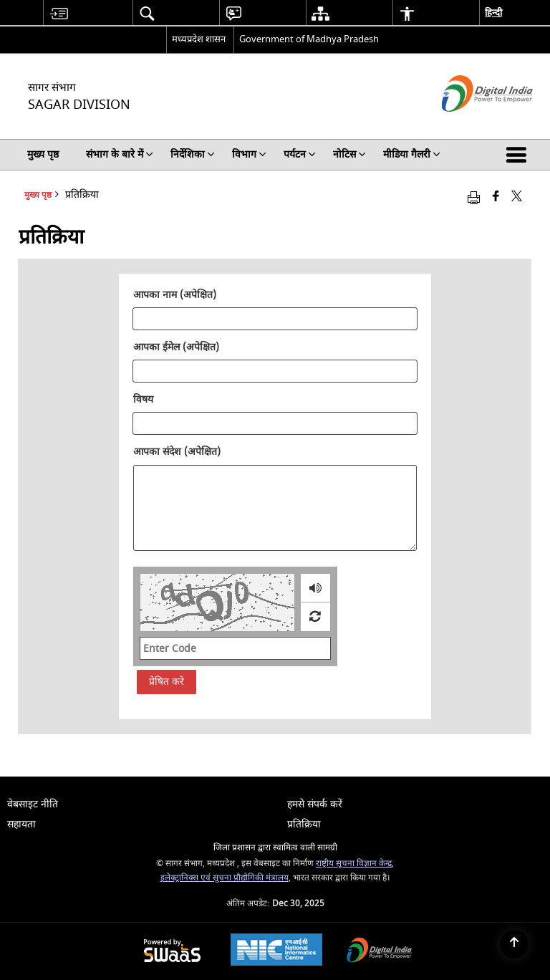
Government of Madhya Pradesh (309, 39)
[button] (519, 155)
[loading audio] (315, 588)
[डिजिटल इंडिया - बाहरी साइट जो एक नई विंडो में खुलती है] (469, 124)
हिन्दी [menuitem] (493, 13)
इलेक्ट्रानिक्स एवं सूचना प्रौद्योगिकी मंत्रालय (225, 878)
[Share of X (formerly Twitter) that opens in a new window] (517, 197)
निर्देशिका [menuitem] (193, 154)
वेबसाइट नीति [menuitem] (33, 804)
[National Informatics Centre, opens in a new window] (276, 951)
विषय (143, 400)
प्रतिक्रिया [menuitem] (304, 824)
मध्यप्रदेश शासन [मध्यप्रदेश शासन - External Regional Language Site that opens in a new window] (199, 39)
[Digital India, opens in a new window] (380, 952)
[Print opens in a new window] (474, 197)
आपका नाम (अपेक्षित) (175, 295)
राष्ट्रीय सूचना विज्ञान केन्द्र (354, 864)
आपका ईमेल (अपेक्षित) (176, 347)
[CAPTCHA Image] (217, 602)
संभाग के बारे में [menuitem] (120, 154)
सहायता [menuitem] (21, 824)
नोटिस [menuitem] (349, 154)
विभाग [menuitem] (249, 154)
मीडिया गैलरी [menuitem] (412, 154)
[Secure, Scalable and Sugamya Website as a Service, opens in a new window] (172, 952)
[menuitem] (59, 13)
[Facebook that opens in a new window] (496, 197)
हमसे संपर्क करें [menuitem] (315, 804)
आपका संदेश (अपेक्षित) (177, 452)
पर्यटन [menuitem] (300, 154)
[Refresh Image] (315, 617)
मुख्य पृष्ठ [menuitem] (43, 154)
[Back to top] (514, 944)
